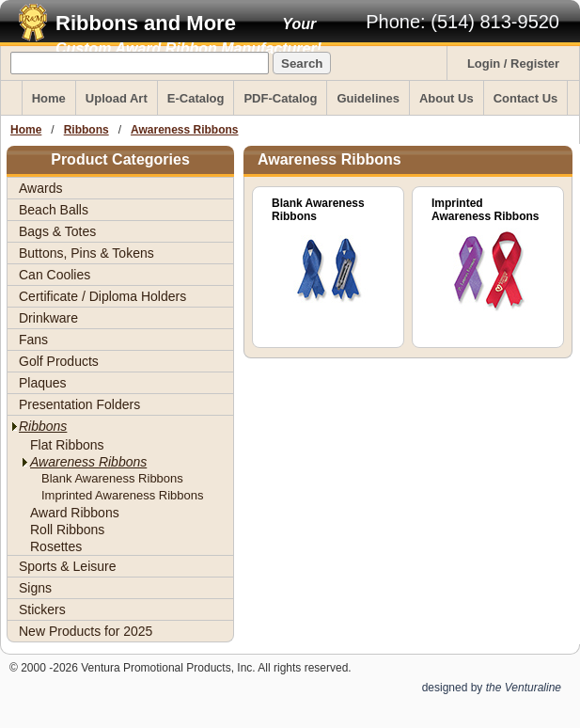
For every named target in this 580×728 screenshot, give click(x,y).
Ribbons (86, 130)
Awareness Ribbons (184, 130)
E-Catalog (196, 98)
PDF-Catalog (280, 98)
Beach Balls (54, 210)
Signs (35, 588)
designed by (492, 688)
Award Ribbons (75, 513)
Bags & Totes (57, 231)
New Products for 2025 (86, 631)
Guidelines (368, 98)
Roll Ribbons (67, 530)
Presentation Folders (79, 404)
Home (49, 98)
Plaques (43, 383)
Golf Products (59, 361)
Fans (33, 340)
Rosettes (56, 546)
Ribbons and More (146, 23)
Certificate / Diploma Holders (102, 296)
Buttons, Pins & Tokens (86, 253)
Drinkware (48, 318)
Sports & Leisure (68, 566)
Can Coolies (55, 275)
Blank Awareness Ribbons (112, 478)
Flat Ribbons (67, 445)
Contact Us (526, 98)
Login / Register (513, 63)
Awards (40, 188)
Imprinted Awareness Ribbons (122, 495)
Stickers (42, 609)
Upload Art (117, 98)
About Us (447, 98)
